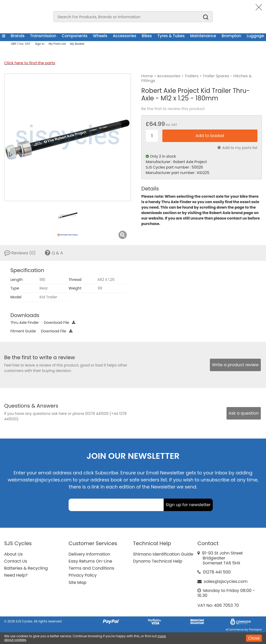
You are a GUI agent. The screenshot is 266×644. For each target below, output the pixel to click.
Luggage (255, 36)
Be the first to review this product (173, 109)
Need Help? (16, 575)
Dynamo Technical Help (158, 561)
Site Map (78, 582)
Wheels (100, 36)
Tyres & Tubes (171, 36)
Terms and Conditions (91, 568)
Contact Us (16, 561)
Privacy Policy (83, 575)
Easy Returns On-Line (90, 561)
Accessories (124, 36)
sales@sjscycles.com (226, 581)
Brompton (231, 36)
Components (75, 36)
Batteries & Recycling (26, 568)
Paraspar (255, 629)
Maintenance (203, 36)
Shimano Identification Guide (163, 554)
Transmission (43, 36)
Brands (18, 36)
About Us (13, 554)
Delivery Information (89, 554)
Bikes (147, 36)
